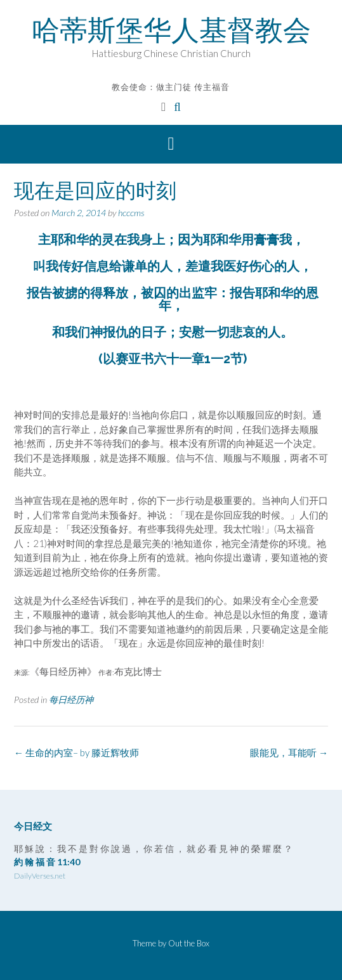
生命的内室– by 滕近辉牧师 (76, 752)
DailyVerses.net (40, 876)
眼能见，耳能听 (289, 752)
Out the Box (189, 943)
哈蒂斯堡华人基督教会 (171, 30)
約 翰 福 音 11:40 (47, 862)
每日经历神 (71, 700)
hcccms (131, 213)
